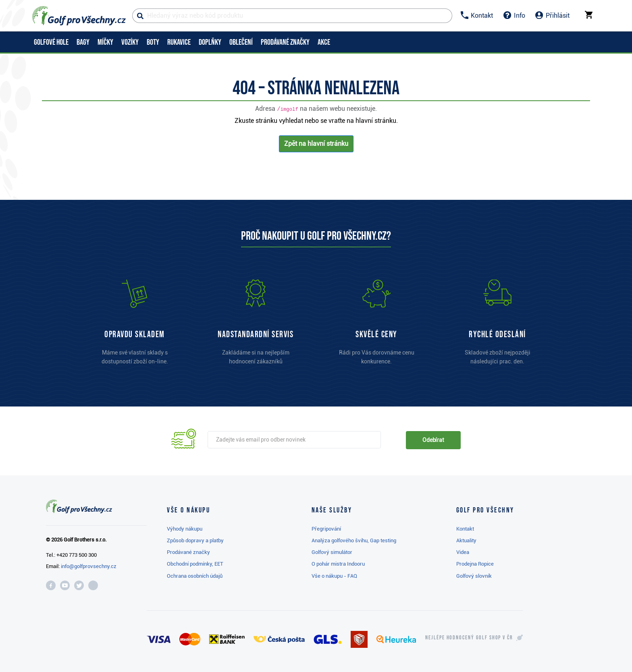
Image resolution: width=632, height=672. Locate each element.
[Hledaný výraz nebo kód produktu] (292, 16)
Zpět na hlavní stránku (316, 144)
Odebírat (433, 440)
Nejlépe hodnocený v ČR (469, 638)
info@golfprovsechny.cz (89, 566)
